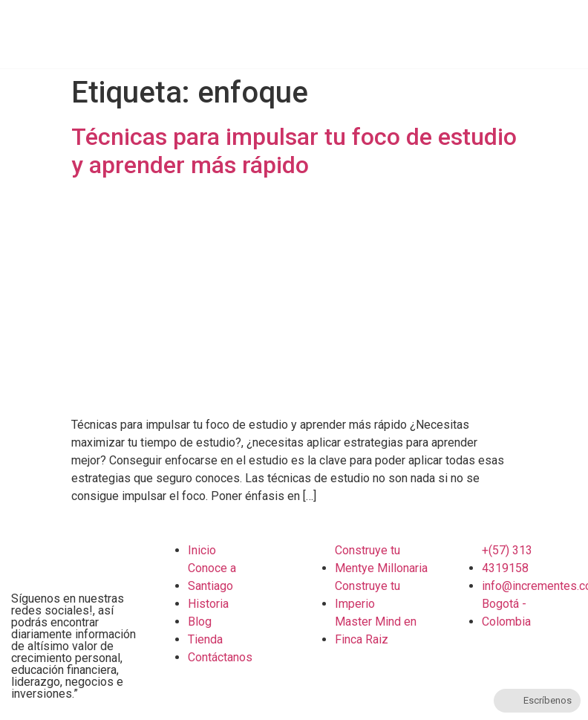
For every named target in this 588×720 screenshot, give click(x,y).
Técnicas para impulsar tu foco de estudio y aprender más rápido (294, 151)
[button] (584, 30)
